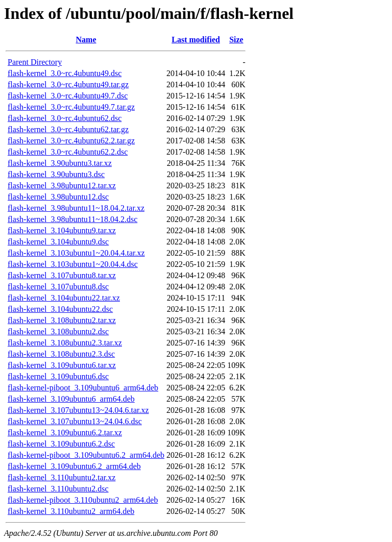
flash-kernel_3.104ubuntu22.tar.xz (64, 298)
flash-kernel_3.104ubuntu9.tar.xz (62, 230)
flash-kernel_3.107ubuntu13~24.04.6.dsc (75, 421)
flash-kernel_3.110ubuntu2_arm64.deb (71, 511)
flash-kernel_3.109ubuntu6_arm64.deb (71, 399)
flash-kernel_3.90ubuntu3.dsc (56, 174)
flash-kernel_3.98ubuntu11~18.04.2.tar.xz (76, 208)
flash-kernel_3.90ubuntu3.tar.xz (60, 163)
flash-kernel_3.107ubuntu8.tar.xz (62, 275)
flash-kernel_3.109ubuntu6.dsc (58, 376)
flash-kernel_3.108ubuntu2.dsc (58, 331)
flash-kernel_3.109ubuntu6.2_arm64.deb (74, 466)
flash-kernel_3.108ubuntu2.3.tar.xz (65, 343)
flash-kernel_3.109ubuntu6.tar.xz (62, 365)
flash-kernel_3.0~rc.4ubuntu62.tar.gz (68, 129)
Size (236, 40)
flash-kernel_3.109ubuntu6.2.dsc (61, 444)
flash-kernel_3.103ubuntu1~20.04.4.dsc (73, 264)
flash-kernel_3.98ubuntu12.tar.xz (62, 186)
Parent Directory (35, 62)
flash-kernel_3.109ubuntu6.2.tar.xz (65, 433)
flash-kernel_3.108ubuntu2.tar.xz (62, 320)
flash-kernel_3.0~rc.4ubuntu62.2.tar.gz (71, 141)
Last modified (196, 40)
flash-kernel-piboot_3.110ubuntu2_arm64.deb (83, 500)
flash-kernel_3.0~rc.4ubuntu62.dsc (65, 118)
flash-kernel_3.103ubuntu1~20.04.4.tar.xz (76, 253)
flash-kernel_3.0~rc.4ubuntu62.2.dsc (68, 152)
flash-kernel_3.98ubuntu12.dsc (58, 197)
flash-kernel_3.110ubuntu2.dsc (58, 489)
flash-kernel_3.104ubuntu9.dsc (58, 242)
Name (86, 40)
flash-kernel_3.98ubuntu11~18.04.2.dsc (72, 219)
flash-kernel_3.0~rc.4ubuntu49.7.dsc (68, 96)
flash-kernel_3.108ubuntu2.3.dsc (61, 354)
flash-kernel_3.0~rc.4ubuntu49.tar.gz (68, 84)
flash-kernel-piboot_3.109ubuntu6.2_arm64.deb (86, 455)
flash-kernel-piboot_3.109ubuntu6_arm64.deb (83, 388)
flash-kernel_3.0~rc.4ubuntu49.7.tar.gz (71, 107)
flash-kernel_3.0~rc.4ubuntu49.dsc (65, 73)
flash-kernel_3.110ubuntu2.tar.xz (62, 477)
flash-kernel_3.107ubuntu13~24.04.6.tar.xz (78, 410)
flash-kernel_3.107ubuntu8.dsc (58, 287)
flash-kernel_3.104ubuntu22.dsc (60, 309)
